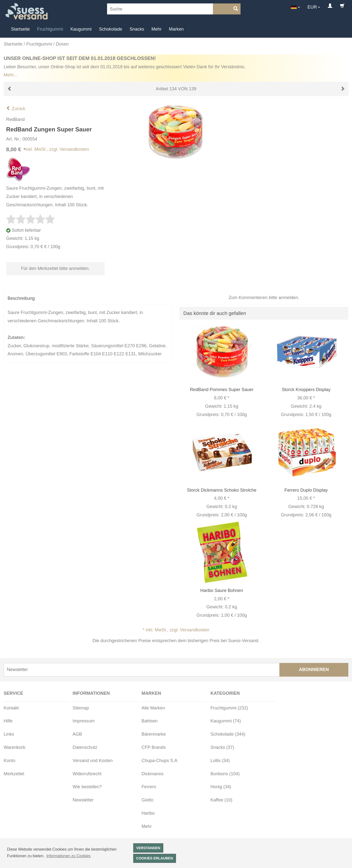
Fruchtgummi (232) (229, 708)
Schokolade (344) (228, 734)
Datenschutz (85, 747)
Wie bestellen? (87, 787)
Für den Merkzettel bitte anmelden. (55, 268)
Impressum (84, 721)
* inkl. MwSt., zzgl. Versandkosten (176, 630)
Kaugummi (81, 29)
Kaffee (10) (221, 800)
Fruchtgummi (50, 29)
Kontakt (11, 708)
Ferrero (149, 787)
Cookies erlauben (154, 858)
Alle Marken (153, 708)
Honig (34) (221, 787)
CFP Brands (154, 747)
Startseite (20, 29)
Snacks (137, 29)
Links (9, 734)
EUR (312, 7)
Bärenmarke (154, 734)
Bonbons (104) (225, 774)
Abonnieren (314, 670)
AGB (77, 734)
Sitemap (81, 708)
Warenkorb (14, 747)
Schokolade (111, 29)
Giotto (148, 800)
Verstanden (148, 848)
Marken (176, 29)
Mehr (157, 29)
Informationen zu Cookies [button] (68, 856)
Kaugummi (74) (226, 721)
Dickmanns (153, 774)
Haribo (148, 813)
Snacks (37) (222, 747)
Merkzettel (14, 774)
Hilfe (8, 721)
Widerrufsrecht (87, 774)
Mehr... (11, 75)
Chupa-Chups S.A (159, 761)
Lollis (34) (220, 761)
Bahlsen (150, 721)
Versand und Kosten (93, 761)
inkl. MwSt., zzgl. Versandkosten (57, 149)
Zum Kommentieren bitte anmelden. (264, 298)
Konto (10, 761)
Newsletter (83, 800)
